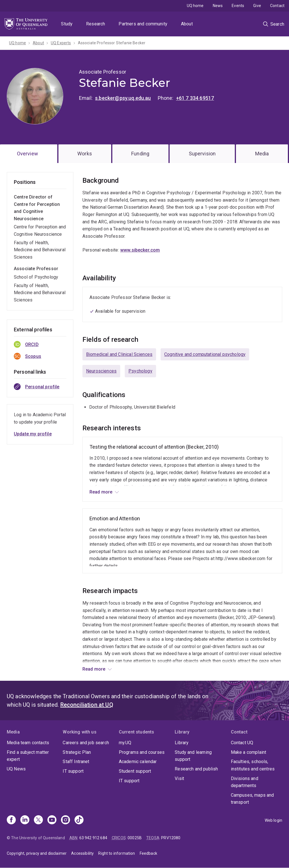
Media (262, 154)
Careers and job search (86, 743)
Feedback (148, 853)
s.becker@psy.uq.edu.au (123, 98)
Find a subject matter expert (28, 756)
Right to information (117, 853)
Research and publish (196, 769)
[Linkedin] (25, 820)
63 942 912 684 (93, 838)
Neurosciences (101, 371)
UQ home (195, 6)
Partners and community (143, 24)
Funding (140, 154)
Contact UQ (242, 743)
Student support (135, 771)
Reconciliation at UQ (87, 705)
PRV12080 (171, 838)
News (218, 6)
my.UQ (125, 743)
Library (182, 743)
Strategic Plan (77, 752)
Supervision (202, 154)
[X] (38, 820)
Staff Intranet (76, 762)
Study (67, 24)
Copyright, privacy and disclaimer (37, 853)
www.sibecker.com (140, 250)
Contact (277, 6)
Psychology (140, 371)
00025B (135, 838)
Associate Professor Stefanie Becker (112, 43)
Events (238, 6)
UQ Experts (61, 43)
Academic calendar (138, 762)
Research (96, 24)
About (187, 24)
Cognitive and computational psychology (205, 354)
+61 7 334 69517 (195, 98)
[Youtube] (52, 820)
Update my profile (33, 434)
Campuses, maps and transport (252, 799)
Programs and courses (142, 752)
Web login (273, 820)
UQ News (16, 769)
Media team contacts (28, 743)
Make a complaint (249, 752)
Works (85, 154)
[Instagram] (65, 820)
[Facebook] (11, 820)
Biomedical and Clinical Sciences (119, 354)
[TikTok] (79, 820)
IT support (73, 771)
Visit (179, 778)
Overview (28, 154)
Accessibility (82, 853)
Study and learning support (193, 756)
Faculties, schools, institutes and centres (253, 765)
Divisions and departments (245, 782)
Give (257, 6)
